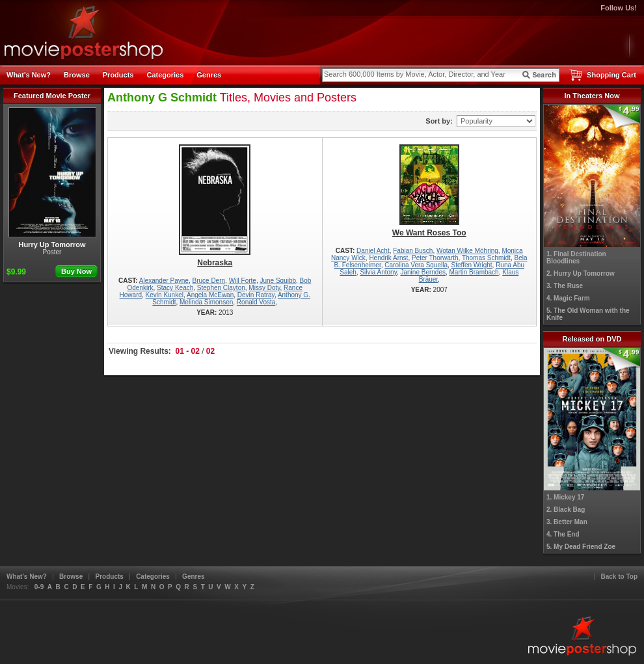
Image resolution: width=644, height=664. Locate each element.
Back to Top (619, 577)
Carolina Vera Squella (416, 265)
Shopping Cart (611, 75)
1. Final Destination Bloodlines (576, 258)
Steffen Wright (472, 265)
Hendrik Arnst (388, 258)
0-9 (39, 587)
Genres (209, 75)
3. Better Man (567, 522)
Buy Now (76, 271)
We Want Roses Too (430, 191)
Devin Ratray (256, 295)
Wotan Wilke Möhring (467, 251)
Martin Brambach (474, 272)
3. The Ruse (565, 286)
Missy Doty (264, 288)
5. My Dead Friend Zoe (581, 547)
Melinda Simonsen (206, 302)
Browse (77, 75)
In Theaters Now (592, 96)
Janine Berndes (423, 272)
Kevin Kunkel (165, 295)
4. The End (563, 534)
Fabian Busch (413, 251)
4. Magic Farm (568, 298)
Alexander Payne (164, 281)
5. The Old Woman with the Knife (588, 314)
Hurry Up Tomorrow (52, 178)
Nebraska (215, 206)
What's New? (29, 75)
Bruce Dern (209, 281)
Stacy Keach (175, 288)
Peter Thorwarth (435, 258)
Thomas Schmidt (486, 258)
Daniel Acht (373, 251)
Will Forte (243, 281)
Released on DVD (592, 339)
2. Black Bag (566, 510)
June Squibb (278, 281)
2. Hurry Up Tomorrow (581, 273)
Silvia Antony (378, 272)
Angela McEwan (210, 295)
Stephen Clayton (221, 288)
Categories (165, 75)
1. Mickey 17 (565, 497)
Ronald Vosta (256, 302)
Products (118, 75)
